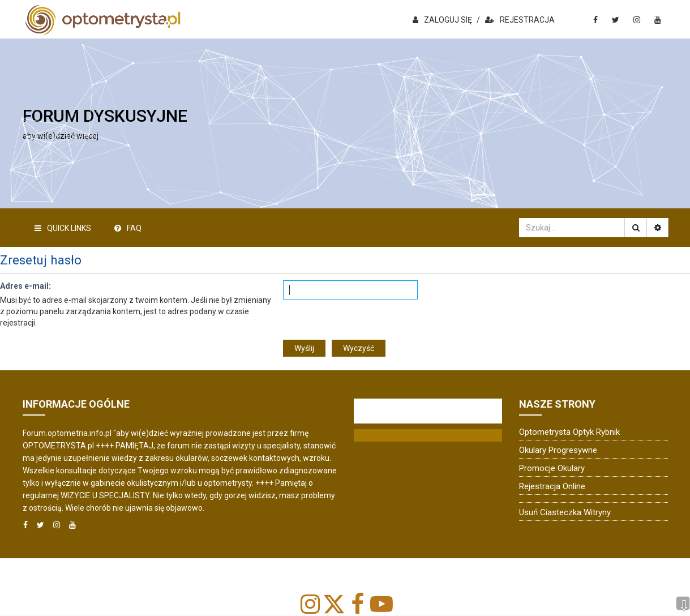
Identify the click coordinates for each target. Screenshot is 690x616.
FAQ (128, 228)
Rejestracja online (552, 486)
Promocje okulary (552, 468)
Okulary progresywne (558, 450)
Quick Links (63, 228)
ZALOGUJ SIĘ (442, 20)
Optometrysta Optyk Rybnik (569, 432)
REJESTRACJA (520, 20)
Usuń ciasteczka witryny (565, 512)
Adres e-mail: (25, 286)
